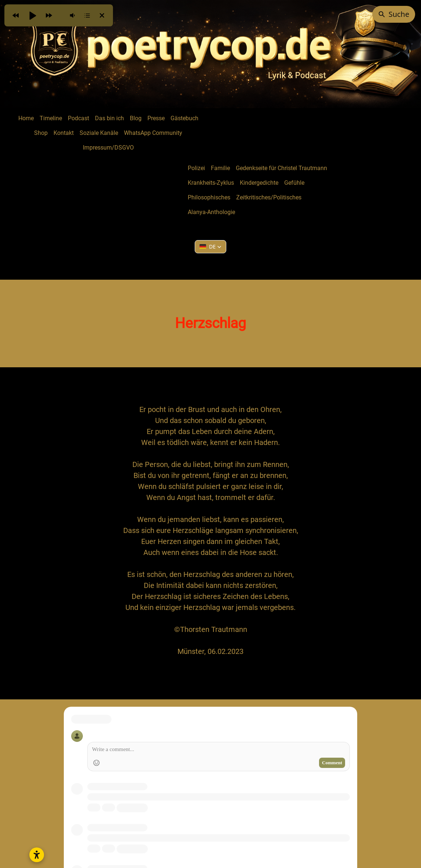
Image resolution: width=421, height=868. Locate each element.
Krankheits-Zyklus (211, 183)
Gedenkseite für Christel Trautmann (281, 168)
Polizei (196, 168)
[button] (210, 247)
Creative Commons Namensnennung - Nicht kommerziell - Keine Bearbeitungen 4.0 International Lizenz (242, 825)
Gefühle (294, 183)
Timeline (51, 118)
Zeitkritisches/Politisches (269, 197)
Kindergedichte (259, 183)
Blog (136, 118)
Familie (220, 168)
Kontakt (64, 133)
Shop (41, 133)
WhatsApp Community (153, 133)
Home (26, 118)
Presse (156, 118)
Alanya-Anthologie (211, 212)
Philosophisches (209, 197)
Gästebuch (184, 118)
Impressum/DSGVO (108, 148)
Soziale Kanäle (99, 133)
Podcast (78, 118)
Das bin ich (109, 118)
